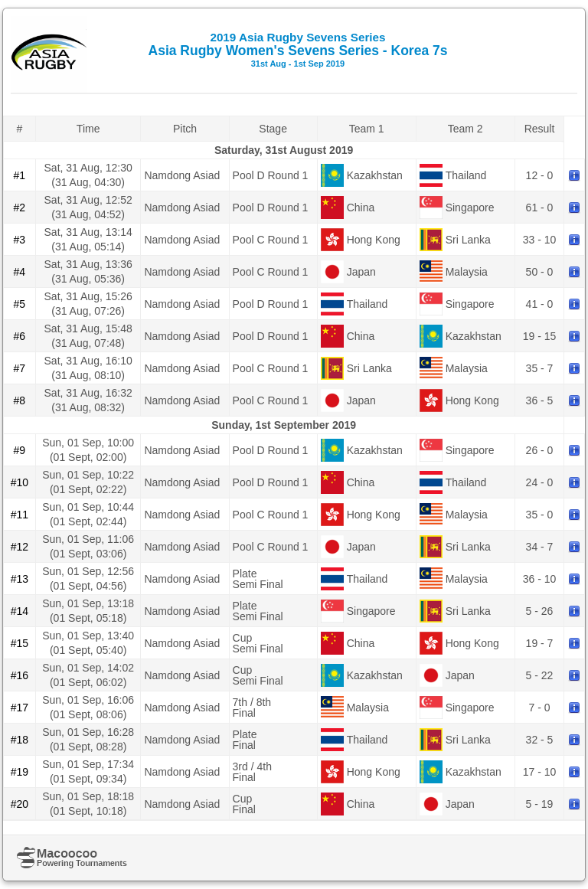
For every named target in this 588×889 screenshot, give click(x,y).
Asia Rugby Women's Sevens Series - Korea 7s (298, 49)
